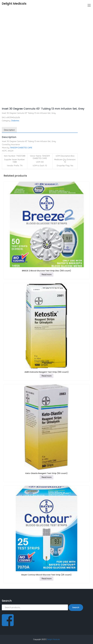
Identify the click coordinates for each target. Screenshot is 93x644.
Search (76, 607)
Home (4, 10)
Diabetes (14, 10)
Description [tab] (9, 130)
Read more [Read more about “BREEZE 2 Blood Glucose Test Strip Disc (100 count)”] (46, 274)
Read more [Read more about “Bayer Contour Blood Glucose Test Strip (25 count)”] (46, 579)
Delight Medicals (53, 639)
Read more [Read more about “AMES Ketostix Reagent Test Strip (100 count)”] (46, 376)
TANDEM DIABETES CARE (21, 148)
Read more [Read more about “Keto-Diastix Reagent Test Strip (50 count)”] (46, 477)
